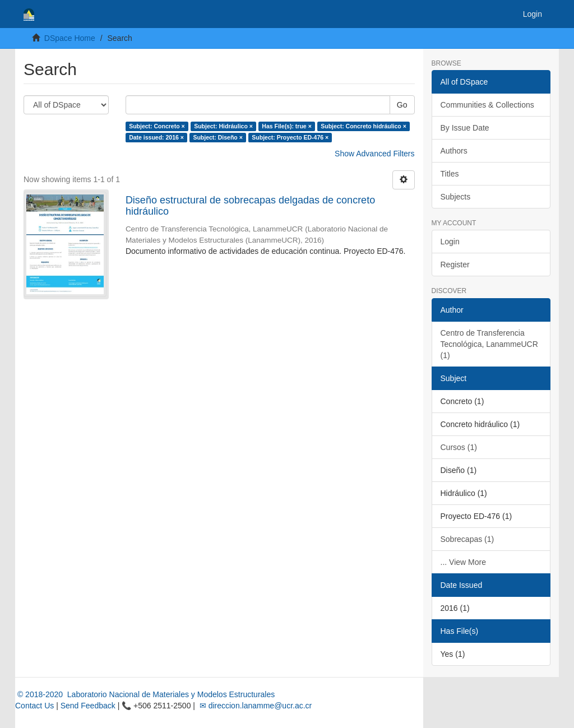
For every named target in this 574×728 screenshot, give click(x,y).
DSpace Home (70, 38)
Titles (450, 174)
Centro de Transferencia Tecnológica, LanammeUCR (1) (489, 344)
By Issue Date (465, 128)
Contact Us (34, 706)
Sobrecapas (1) (467, 539)
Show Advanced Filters (374, 154)
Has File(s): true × (286, 126)
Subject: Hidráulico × (223, 126)
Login (450, 242)
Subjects (456, 197)
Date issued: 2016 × (156, 137)
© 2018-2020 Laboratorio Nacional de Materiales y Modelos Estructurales (145, 694)
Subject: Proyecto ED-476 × (290, 137)
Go (402, 105)
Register (455, 265)
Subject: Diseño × (217, 137)
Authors (454, 151)
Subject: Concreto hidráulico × (364, 126)
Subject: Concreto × (157, 126)
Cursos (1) (459, 447)
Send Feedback (88, 706)
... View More (463, 562)
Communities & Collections (487, 105)
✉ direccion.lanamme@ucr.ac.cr (254, 706)
